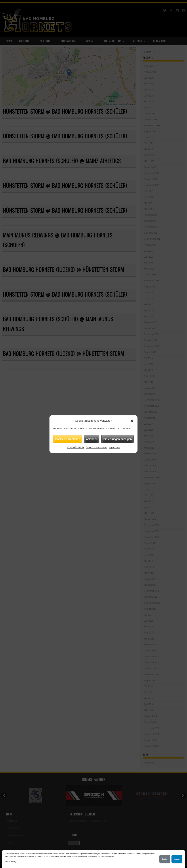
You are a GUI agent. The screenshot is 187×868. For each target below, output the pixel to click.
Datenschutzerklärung (96, 447)
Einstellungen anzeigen (118, 439)
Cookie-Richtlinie (76, 447)
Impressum (114, 447)
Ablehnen (92, 439)
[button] (132, 421)
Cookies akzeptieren (68, 439)
